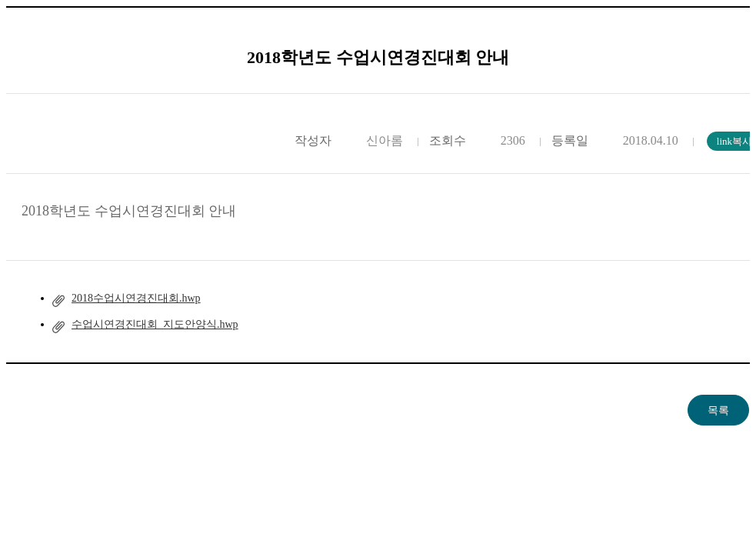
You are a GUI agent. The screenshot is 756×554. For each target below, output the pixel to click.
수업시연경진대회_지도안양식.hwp (155, 324)
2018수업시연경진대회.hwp (136, 298)
